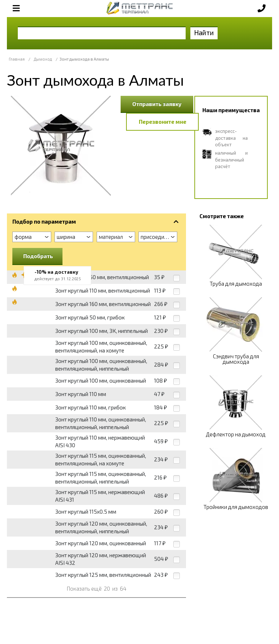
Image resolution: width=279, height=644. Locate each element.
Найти (204, 32)
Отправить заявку (157, 104)
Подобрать (38, 256)
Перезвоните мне (163, 122)
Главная (17, 59)
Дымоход (43, 59)
